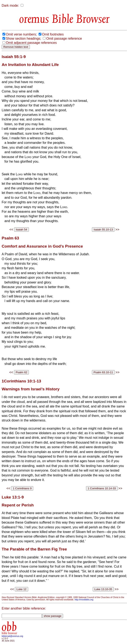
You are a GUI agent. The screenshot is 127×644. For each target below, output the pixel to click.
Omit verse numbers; (21, 34)
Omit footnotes (53, 34)
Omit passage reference (64, 39)
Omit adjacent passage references (31, 43)
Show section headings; (23, 39)
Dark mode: (10, 6)
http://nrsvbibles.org (84, 600)
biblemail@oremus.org (12, 636)
